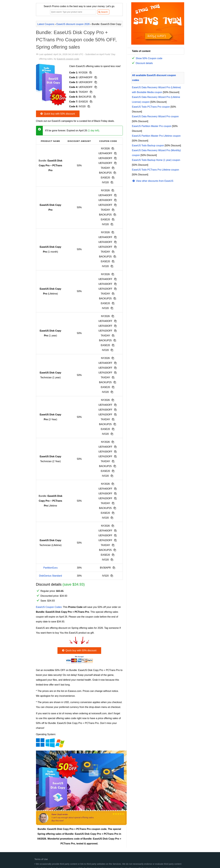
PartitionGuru (51, 568)
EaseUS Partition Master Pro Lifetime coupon (156, 136)
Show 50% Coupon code (149, 58)
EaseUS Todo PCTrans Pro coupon (151, 107)
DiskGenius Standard (50, 576)
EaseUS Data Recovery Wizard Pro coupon (155, 116)
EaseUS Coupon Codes (49, 607)
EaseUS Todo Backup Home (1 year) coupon (156, 160)
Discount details (144, 63)
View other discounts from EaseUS (153, 181)
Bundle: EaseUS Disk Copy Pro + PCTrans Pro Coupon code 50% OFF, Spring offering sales (76, 40)
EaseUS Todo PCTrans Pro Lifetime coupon (156, 170)
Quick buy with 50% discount (57, 114)
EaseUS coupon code (68, 59)
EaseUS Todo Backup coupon (148, 145)
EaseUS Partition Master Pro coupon (152, 126)
